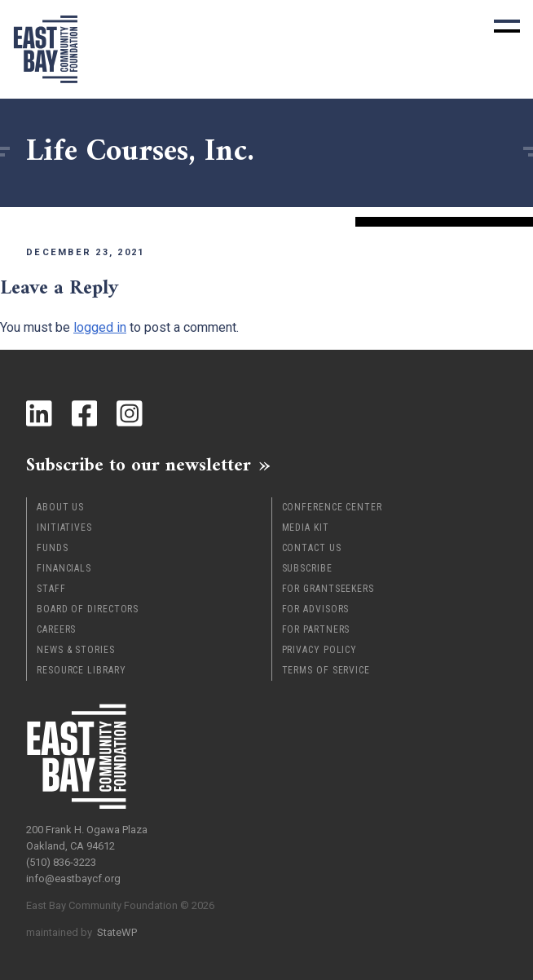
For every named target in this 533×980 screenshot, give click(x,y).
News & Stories (76, 650)
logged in (100, 327)
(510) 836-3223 (61, 862)
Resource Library (81, 670)
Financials (64, 568)
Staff (51, 589)
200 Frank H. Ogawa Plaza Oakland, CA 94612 (87, 838)
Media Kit (306, 528)
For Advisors (316, 609)
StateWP (117, 932)
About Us (60, 507)
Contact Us (312, 548)
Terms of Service (326, 670)
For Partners (316, 629)
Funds (53, 548)
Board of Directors (88, 609)
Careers (56, 629)
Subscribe (307, 568)
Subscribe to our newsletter (139, 465)
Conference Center (332, 507)
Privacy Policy (320, 650)
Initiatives (64, 528)
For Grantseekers (328, 589)
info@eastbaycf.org (73, 878)
